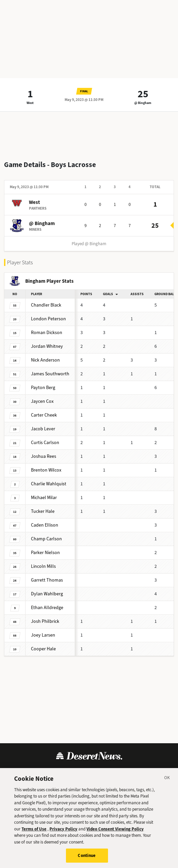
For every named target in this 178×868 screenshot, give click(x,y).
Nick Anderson (45, 360)
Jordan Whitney (47, 346)
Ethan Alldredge (47, 608)
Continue (87, 855)
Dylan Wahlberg (47, 594)
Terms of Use (34, 829)
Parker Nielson (45, 553)
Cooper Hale (43, 649)
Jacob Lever (43, 429)
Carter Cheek (44, 415)
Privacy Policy (63, 829)
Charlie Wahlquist (49, 484)
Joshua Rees (44, 456)
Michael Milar (44, 498)
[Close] (167, 779)
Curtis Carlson (45, 443)
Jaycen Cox (42, 401)
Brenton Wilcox (46, 470)
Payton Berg (43, 388)
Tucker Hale (43, 511)
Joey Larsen (43, 635)
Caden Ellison (45, 525)
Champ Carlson (46, 539)
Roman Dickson (47, 333)
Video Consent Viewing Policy (115, 829)
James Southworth (50, 374)
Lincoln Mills (43, 566)
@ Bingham (143, 103)
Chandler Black (46, 305)
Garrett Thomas (47, 580)
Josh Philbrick (45, 621)
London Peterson (48, 319)
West (30, 103)
